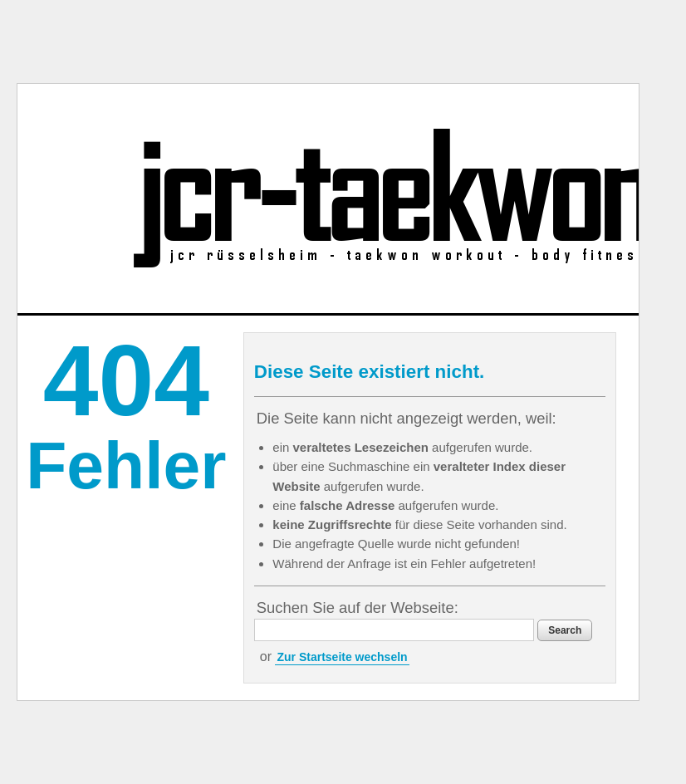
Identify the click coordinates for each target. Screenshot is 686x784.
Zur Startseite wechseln (342, 657)
